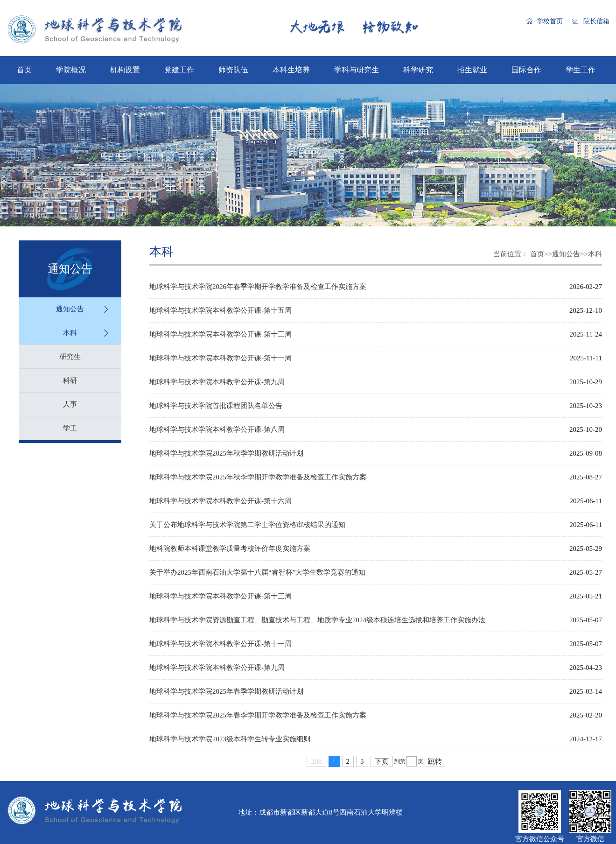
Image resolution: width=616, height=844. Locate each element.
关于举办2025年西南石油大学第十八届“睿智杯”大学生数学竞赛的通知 (257, 572)
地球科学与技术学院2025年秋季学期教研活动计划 (226, 453)
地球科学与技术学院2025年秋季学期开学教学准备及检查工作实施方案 (258, 477)
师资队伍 (233, 70)
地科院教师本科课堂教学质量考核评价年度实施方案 (230, 549)
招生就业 (472, 70)
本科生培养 (291, 70)
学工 (70, 428)
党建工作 (179, 70)
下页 (382, 761)
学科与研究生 (357, 70)
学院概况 (71, 70)
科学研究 (418, 70)
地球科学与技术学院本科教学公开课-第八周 (217, 429)
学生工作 (581, 70)
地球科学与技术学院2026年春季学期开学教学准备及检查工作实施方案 (258, 287)
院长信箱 (596, 21)
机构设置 (125, 70)
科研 (70, 380)
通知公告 (70, 309)
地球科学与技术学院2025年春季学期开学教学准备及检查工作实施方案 (258, 715)
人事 (70, 404)
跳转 (435, 761)
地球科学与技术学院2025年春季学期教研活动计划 (226, 691)
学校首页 (550, 21)
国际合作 (526, 70)
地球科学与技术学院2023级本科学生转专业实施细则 (230, 739)
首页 (24, 70)
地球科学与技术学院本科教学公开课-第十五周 (220, 310)
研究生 (70, 357)
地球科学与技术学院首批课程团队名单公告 (216, 406)
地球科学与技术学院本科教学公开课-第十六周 (220, 501)
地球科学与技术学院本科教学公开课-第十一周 (220, 358)
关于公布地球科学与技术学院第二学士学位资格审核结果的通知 (247, 525)
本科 (70, 333)
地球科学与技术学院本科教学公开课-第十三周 (220, 334)
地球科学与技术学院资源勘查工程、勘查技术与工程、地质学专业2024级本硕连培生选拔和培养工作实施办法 (317, 620)
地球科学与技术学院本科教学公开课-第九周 (217, 382)
